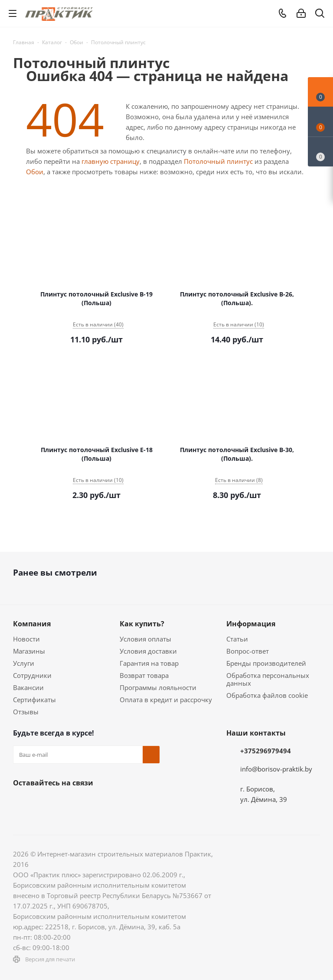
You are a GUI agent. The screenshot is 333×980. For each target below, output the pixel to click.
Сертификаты (34, 700)
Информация (251, 624)
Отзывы (26, 712)
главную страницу (111, 161)
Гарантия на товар (149, 663)
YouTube (108, 803)
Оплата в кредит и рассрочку (166, 700)
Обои (35, 172)
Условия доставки (148, 651)
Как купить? (142, 624)
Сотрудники (32, 675)
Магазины (29, 651)
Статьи (237, 639)
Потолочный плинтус (218, 161)
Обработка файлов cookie (267, 695)
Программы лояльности (158, 687)
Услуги (24, 663)
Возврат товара (144, 675)
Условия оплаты (145, 639)
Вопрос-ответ (248, 651)
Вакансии (28, 687)
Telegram (87, 803)
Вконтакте (22, 803)
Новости (26, 639)
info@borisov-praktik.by (276, 769)
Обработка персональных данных (268, 679)
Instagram (65, 803)
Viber (130, 803)
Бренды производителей (266, 663)
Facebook (43, 803)
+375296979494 (266, 751)
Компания (32, 624)
